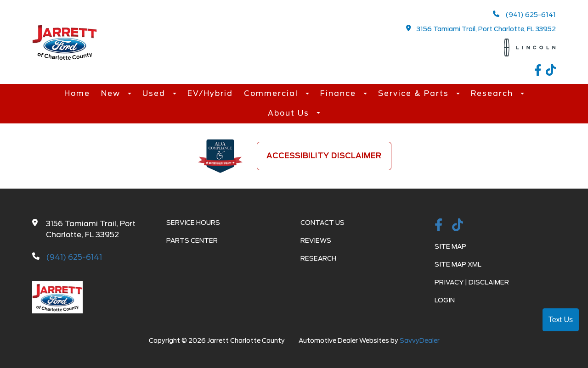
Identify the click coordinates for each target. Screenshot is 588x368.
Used (155, 93)
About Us (290, 113)
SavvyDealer (420, 340)
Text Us (561, 320)
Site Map (450, 246)
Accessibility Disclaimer (324, 156)
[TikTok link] (551, 71)
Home (77, 93)
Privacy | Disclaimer (472, 282)
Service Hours (193, 223)
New (112, 93)
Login (445, 300)
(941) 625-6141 (524, 14)
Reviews (316, 240)
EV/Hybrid (210, 93)
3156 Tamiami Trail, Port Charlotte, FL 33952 (481, 29)
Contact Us (322, 223)
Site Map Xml (458, 264)
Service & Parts (415, 93)
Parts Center (192, 240)
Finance (339, 93)
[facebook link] (540, 71)
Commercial (272, 93)
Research (493, 93)
